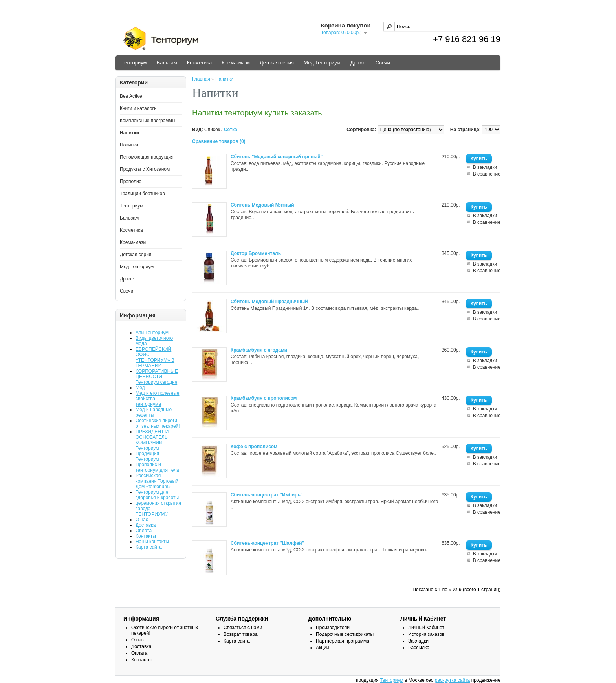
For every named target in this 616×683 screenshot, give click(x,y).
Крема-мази (236, 63)
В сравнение (487, 174)
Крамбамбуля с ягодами (259, 350)
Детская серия (277, 63)
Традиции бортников (142, 194)
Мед (140, 388)
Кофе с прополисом (254, 447)
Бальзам (167, 63)
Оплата (144, 531)
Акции (323, 648)
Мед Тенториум (322, 63)
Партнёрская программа (343, 641)
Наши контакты (152, 542)
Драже (358, 63)
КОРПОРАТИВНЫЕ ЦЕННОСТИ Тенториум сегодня (157, 377)
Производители (333, 628)
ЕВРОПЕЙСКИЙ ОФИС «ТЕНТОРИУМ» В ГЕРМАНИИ (155, 357)
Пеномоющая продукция (147, 157)
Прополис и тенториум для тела (157, 467)
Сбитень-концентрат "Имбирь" (267, 495)
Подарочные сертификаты (345, 634)
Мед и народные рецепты (154, 412)
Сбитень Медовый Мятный (262, 205)
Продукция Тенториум (147, 456)
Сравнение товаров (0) (219, 141)
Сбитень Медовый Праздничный (269, 302)
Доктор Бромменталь (256, 253)
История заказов (426, 634)
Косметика (199, 63)
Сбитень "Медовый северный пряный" (277, 157)
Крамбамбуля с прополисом (264, 398)
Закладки (418, 641)
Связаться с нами (243, 628)
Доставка (146, 525)
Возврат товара (241, 634)
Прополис (131, 181)
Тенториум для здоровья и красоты (157, 495)
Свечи (383, 63)
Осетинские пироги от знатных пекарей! (158, 423)
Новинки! (130, 145)
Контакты (146, 536)
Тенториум (134, 63)
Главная (201, 79)
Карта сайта (149, 547)
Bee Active (131, 96)
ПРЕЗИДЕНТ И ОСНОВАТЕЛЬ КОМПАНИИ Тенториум (152, 440)
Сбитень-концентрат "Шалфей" (267, 543)
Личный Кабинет (426, 628)
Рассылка (419, 648)
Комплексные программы (148, 121)
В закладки (485, 167)
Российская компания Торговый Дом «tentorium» (157, 481)
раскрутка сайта (453, 680)
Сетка (231, 130)
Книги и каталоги (138, 108)
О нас (142, 520)
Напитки (129, 133)
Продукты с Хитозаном (145, 169)
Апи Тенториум (152, 333)
